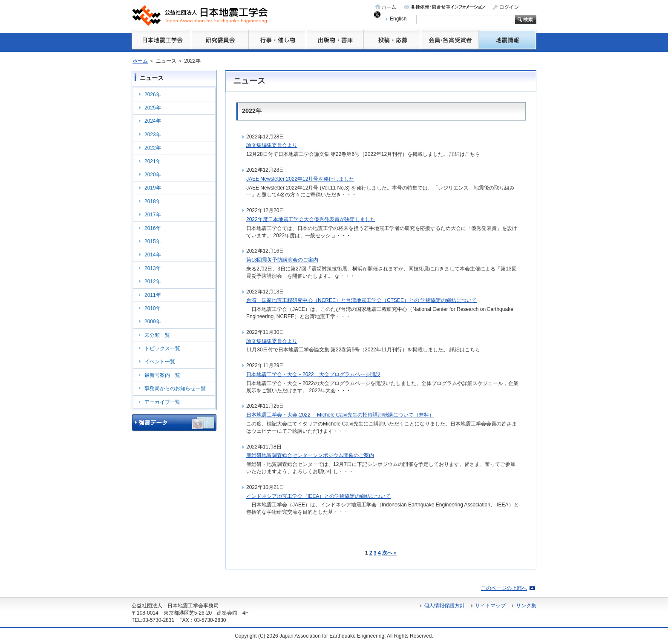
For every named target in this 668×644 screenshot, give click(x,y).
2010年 (153, 308)
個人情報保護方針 (444, 606)
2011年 (153, 295)
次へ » (389, 553)
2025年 (153, 108)
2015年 (153, 241)
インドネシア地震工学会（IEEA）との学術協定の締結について (318, 496)
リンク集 (526, 606)
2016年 (153, 228)
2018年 (153, 201)
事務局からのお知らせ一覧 (175, 388)
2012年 (153, 282)
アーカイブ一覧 (162, 402)
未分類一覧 (157, 335)
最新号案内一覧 (162, 375)
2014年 (153, 255)
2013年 (153, 268)
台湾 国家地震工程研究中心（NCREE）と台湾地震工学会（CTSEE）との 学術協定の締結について (361, 300)
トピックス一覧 (162, 348)
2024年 (153, 121)
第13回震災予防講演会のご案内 (282, 260)
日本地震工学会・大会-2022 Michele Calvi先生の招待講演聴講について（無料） (340, 415)
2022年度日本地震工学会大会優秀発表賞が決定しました (311, 219)
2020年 (153, 175)
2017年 (153, 215)
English (398, 19)
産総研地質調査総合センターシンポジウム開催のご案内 (310, 455)
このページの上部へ (504, 588)
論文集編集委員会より (272, 145)
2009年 (153, 322)
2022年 (153, 148)
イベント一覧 (160, 362)
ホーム (140, 61)
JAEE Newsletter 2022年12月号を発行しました (300, 179)
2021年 (153, 161)
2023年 (153, 135)
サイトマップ (490, 606)
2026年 (153, 95)
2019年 (153, 188)
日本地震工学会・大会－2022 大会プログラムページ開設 (313, 374)
